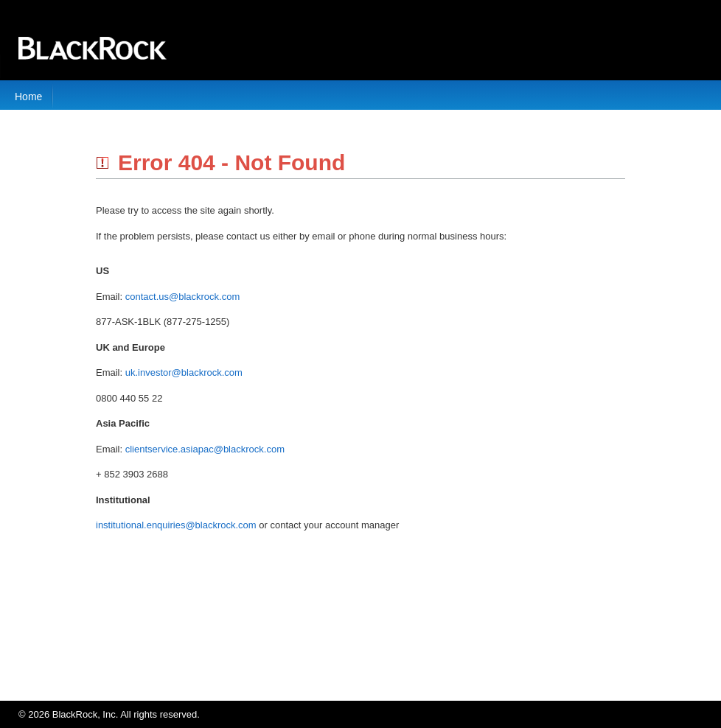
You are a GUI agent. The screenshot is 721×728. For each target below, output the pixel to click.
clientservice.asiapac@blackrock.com (205, 449)
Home (28, 97)
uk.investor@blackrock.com (184, 372)
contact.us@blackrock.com (183, 297)
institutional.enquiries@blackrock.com (176, 525)
